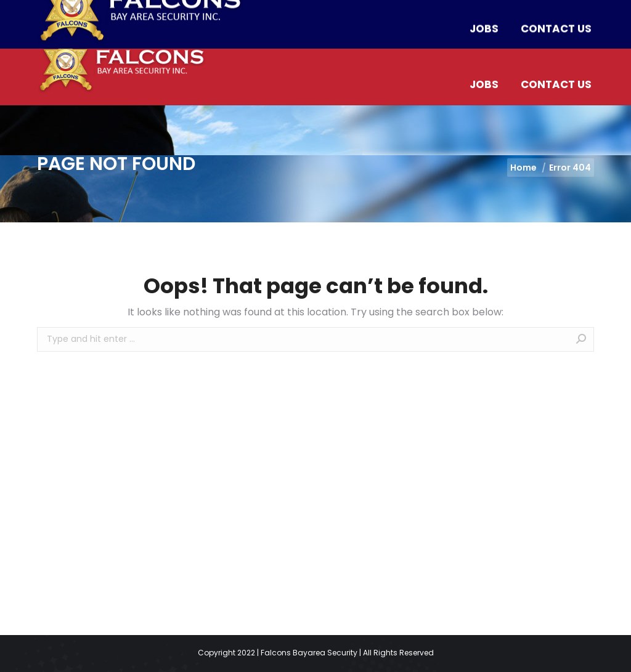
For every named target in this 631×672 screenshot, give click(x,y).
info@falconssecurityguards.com (285, 12)
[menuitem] (275, 45)
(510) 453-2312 (147, 12)
